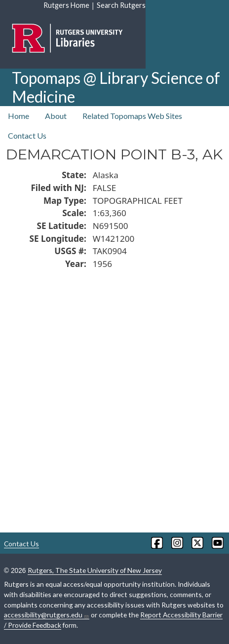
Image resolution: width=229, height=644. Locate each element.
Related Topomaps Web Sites (132, 116)
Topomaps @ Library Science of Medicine (116, 87)
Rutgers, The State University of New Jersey (95, 570)
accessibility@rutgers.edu (47, 615)
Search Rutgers (121, 5)
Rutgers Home (66, 5)
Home (19, 116)
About (56, 116)
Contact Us (27, 135)
